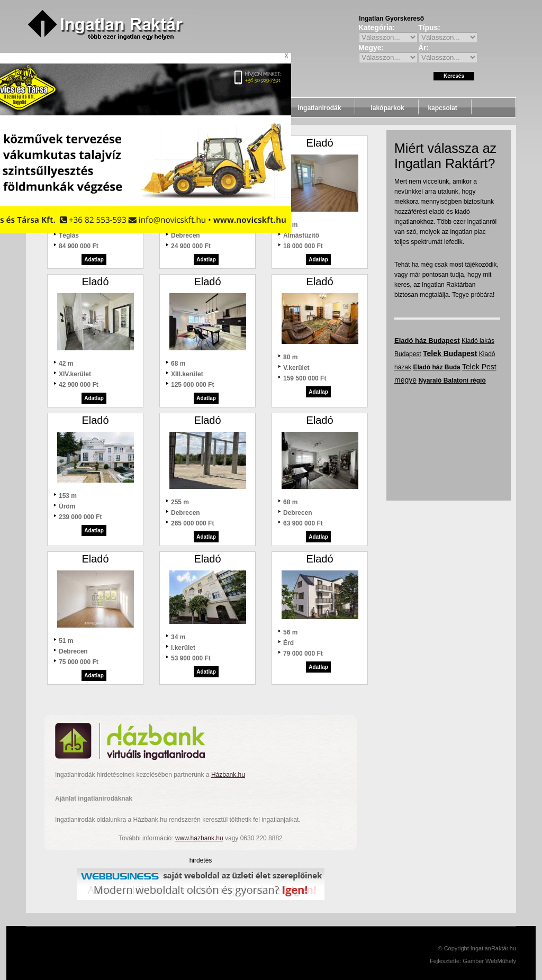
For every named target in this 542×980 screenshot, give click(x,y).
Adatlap (94, 260)
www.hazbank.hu (199, 838)
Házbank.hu (228, 775)
